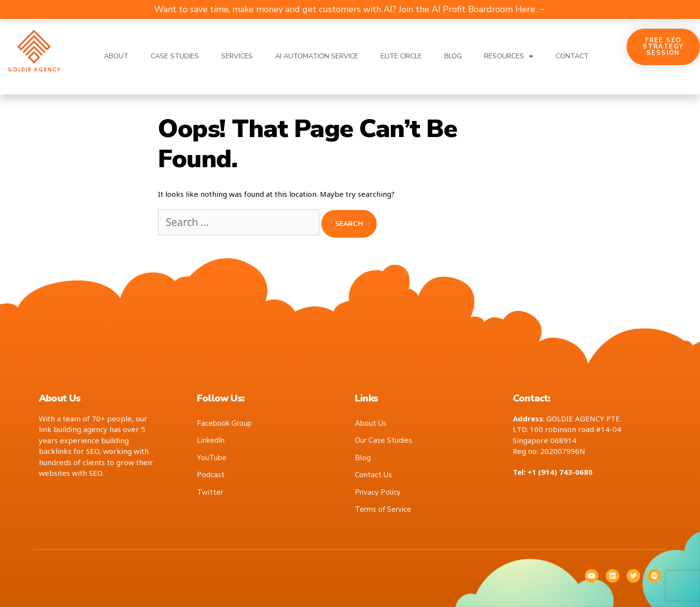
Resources (509, 56)
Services (237, 56)
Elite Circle (401, 56)
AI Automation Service (317, 56)
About (116, 56)
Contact (572, 56)
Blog (453, 56)
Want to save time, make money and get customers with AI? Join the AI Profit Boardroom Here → (350, 9)
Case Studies (175, 56)
